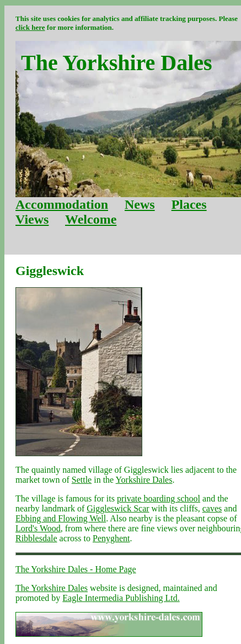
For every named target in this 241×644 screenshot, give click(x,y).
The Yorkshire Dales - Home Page (76, 569)
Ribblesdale (36, 538)
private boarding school (159, 498)
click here (30, 27)
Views (32, 219)
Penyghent (111, 538)
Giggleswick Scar (118, 508)
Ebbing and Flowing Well (61, 518)
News (140, 204)
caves (212, 508)
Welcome (91, 219)
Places (189, 204)
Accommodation (62, 204)
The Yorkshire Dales (52, 588)
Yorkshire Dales (144, 480)
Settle (82, 480)
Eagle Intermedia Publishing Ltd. (121, 598)
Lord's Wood (38, 528)
